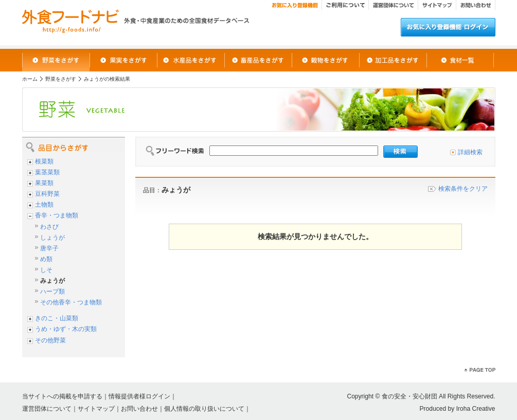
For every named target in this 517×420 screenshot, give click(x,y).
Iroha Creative (476, 409)
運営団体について (47, 409)
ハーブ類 (52, 291)
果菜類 (44, 183)
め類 (46, 259)
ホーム (30, 79)
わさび (49, 227)
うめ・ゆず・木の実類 (66, 329)
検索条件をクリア (463, 189)
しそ (46, 270)
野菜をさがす (61, 79)
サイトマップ (96, 409)
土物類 (44, 205)
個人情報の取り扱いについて (204, 409)
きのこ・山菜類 (57, 318)
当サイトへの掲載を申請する (62, 396)
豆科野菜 (47, 194)
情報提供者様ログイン (139, 396)
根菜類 (44, 161)
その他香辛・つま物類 (71, 302)
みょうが (52, 281)
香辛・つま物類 (57, 215)
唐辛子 (49, 248)
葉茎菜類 (47, 172)
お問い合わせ (139, 409)
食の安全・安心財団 (409, 396)
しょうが (52, 238)
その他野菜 (50, 340)
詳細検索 (470, 152)
